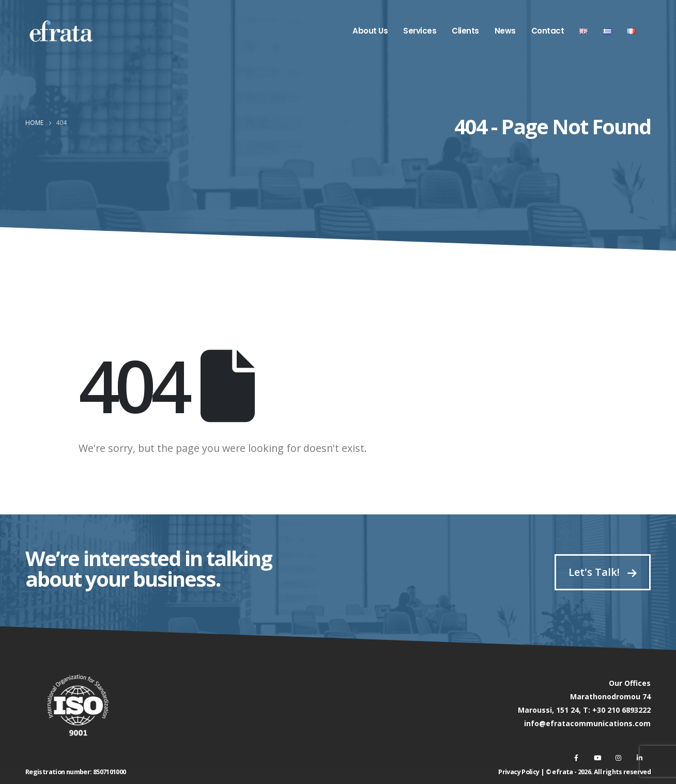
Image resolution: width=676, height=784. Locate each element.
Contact (548, 31)
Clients (465, 31)
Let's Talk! (603, 572)
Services (420, 31)
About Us (370, 31)
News (505, 31)
